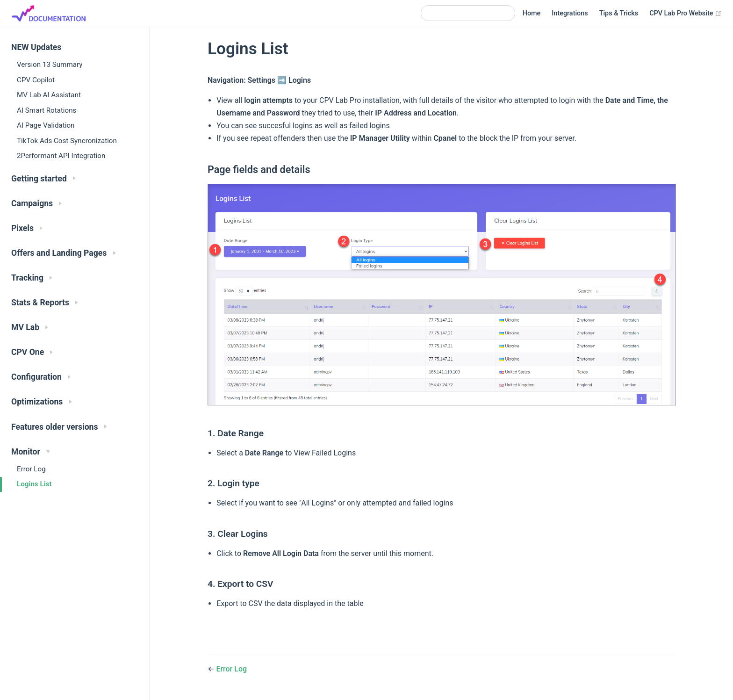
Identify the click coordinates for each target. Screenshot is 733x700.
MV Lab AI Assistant (49, 95)
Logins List (34, 484)
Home (532, 13)
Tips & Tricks (619, 13)
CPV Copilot (36, 80)
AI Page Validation (46, 125)
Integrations (570, 13)
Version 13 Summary (50, 65)
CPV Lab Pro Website (686, 14)
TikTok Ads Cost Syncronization (67, 141)
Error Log (31, 469)
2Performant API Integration (61, 156)
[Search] (468, 13)
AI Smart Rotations (47, 110)
